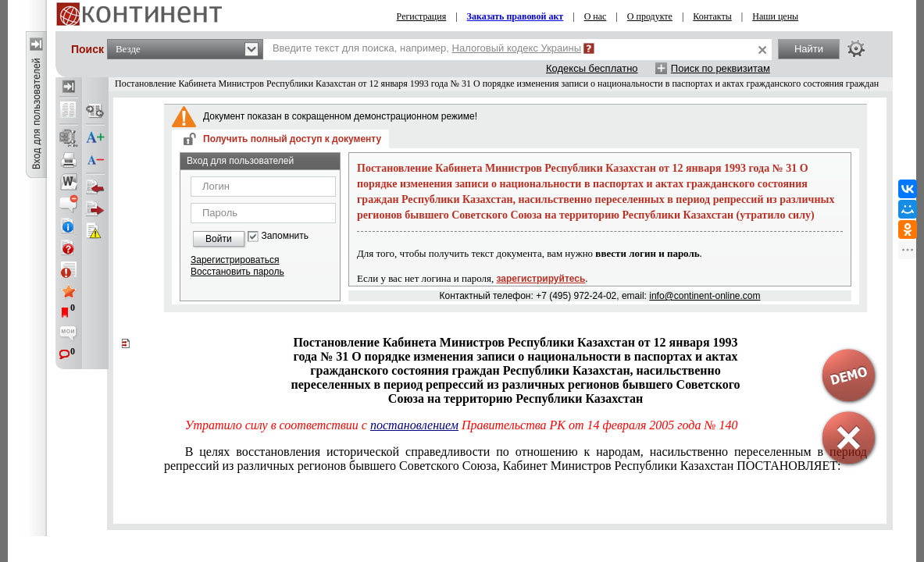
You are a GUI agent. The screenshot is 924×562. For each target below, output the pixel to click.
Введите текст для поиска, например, (427, 48)
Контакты (712, 16)
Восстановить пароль (237, 272)
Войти (219, 239)
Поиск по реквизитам (721, 68)
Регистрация (422, 16)
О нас (596, 16)
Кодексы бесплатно (592, 68)
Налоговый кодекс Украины (517, 48)
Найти (809, 49)
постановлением (414, 425)
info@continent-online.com (705, 296)
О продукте (650, 16)
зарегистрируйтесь (541, 279)
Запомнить (285, 236)
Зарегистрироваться (235, 260)
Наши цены (775, 16)
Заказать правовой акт (516, 16)
